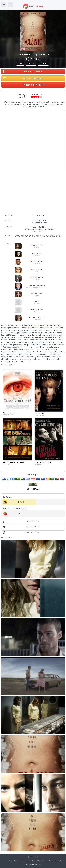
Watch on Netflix (33, 71)
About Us (26, 861)
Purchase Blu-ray (33, 527)
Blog (10, 861)
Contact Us (36, 861)
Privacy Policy (60, 861)
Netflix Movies (30, 865)
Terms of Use (47, 861)
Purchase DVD (33, 532)
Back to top (34, 857)
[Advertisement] (33, 193)
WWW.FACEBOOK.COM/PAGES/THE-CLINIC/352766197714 (40, 236)
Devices (17, 861)
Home (4, 861)
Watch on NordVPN (34, 85)
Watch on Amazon (33, 78)
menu (4, 5)
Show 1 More (33, 489)
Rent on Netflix (33, 522)
